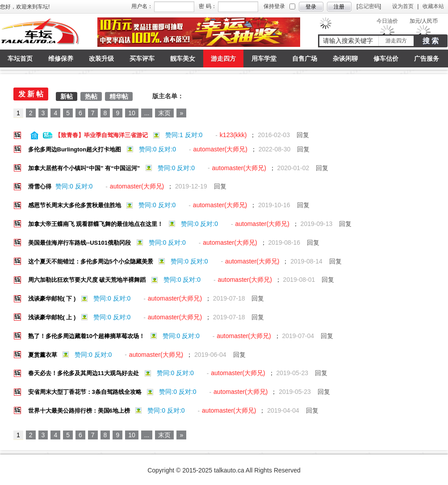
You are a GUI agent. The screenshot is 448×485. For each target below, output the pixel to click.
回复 (304, 135)
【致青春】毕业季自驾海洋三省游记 (102, 135)
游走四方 (396, 41)
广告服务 (427, 59)
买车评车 (142, 59)
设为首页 (403, 6)
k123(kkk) (234, 135)
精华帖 (119, 96)
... (147, 113)
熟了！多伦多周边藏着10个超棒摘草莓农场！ (87, 336)
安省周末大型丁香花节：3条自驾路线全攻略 (86, 392)
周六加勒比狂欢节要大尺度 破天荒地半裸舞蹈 (88, 280)
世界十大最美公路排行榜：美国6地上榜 (80, 411)
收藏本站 (433, 6)
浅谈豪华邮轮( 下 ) (53, 299)
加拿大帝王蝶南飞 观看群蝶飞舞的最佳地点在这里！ (96, 224)
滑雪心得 (41, 186)
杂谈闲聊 (345, 59)
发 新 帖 (31, 94)
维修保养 (61, 59)
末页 (164, 113)
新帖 (67, 96)
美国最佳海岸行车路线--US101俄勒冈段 (80, 243)
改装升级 (101, 59)
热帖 (91, 96)
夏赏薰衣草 (44, 355)
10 (132, 113)
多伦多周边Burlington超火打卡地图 (75, 149)
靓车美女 (183, 59)
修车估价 (386, 59)
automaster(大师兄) (221, 149)
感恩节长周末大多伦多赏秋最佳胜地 (75, 205)
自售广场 (305, 59)
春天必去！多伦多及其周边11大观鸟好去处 (84, 373)
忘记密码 (369, 6)
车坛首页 (20, 59)
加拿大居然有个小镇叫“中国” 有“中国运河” (85, 168)
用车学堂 (264, 59)
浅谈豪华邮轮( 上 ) (53, 317)
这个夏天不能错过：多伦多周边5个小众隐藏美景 (92, 261)
